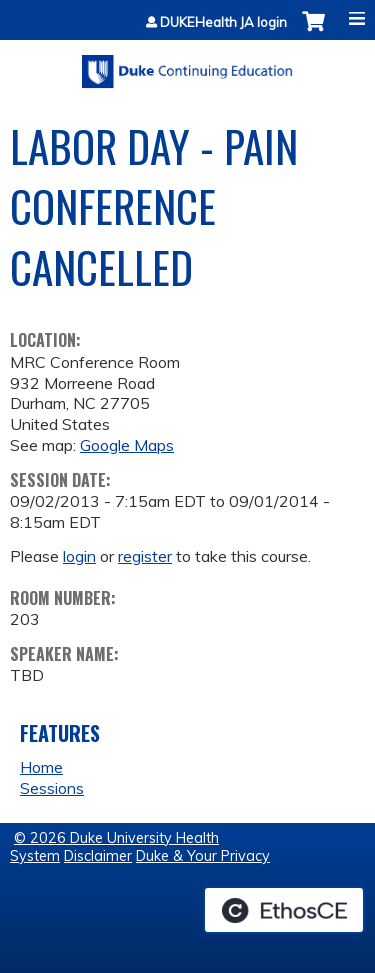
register (145, 556)
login (79, 556)
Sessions (52, 788)
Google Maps (127, 445)
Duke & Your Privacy (203, 856)
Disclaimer (98, 856)
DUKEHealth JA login (223, 22)
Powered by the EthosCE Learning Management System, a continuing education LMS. (284, 910)
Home (41, 767)
